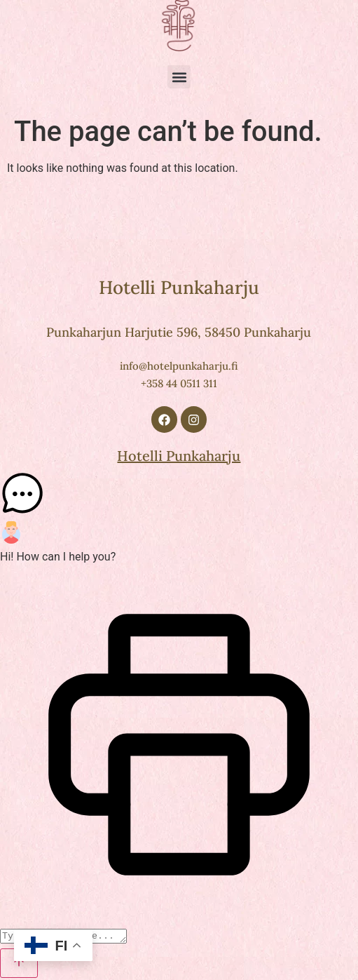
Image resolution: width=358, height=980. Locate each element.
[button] (179, 77)
